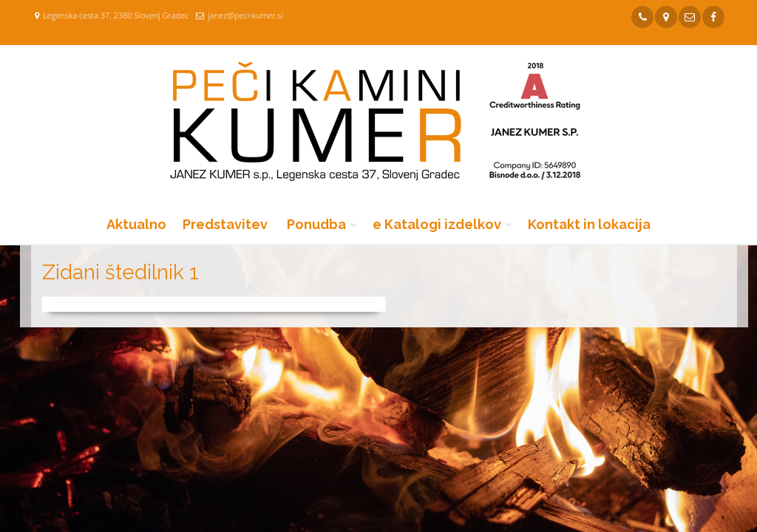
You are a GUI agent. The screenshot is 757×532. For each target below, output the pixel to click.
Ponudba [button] (316, 224)
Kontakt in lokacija (589, 224)
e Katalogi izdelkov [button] (437, 224)
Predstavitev (225, 224)
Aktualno (136, 224)
